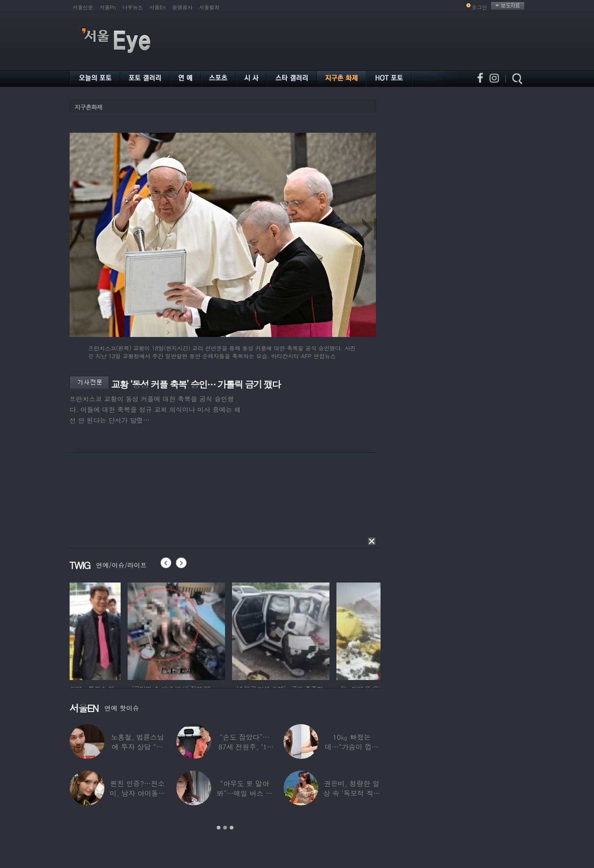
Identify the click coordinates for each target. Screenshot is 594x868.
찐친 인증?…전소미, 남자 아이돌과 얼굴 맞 (138, 793)
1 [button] (219, 828)
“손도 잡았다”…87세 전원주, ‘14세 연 (244, 747)
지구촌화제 (89, 107)
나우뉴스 (133, 7)
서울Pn (108, 7)
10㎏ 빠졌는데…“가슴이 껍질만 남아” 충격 (352, 747)
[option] (118, 630)
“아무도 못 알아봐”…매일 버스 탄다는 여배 (245, 793)
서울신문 (83, 7)
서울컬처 (209, 7)
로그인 (480, 7)
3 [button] (232, 828)
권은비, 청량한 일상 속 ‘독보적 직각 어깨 (352, 793)
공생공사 (182, 7)
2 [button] (225, 828)
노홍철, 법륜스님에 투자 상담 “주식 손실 (137, 747)
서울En (158, 7)
